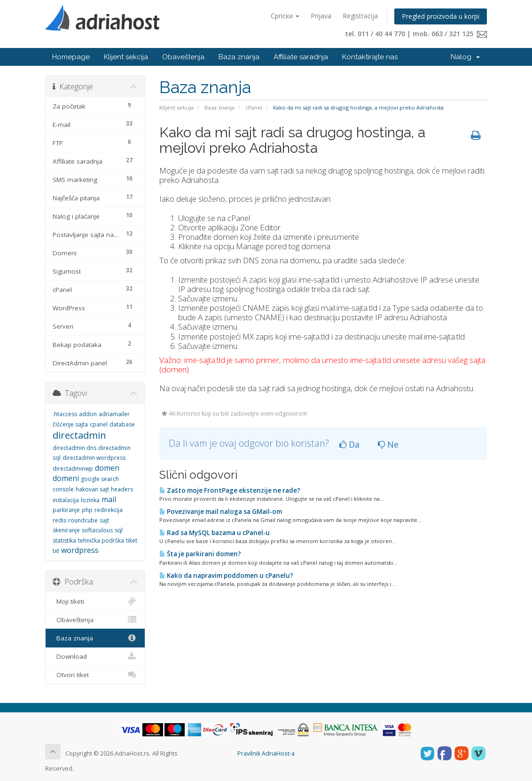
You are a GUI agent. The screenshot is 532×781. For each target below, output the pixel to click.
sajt (104, 520)
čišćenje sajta (70, 424)
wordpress (80, 550)
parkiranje (66, 510)
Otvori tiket (95, 675)
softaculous (97, 530)
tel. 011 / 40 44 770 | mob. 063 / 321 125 (416, 34)
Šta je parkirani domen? (200, 554)
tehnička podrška (101, 540)
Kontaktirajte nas (370, 57)
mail (109, 499)
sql (119, 530)
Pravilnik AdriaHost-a (266, 753)
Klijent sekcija (126, 57)
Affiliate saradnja (301, 57)
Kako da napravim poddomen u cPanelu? (226, 576)
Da (349, 444)
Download (95, 656)
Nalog (465, 57)
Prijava (321, 16)
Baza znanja (239, 57)
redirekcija (109, 510)
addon (88, 414)
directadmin (79, 435)
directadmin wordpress (94, 458)
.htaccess (65, 414)
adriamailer (114, 414)
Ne (388, 444)
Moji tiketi (95, 601)
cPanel (254, 107)
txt (56, 551)
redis (59, 520)
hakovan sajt (92, 489)
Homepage (71, 57)
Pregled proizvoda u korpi (441, 16)
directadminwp (73, 469)
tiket (132, 540)
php (87, 510)
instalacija (66, 500)
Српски (285, 16)
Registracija (360, 16)
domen (107, 468)
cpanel (99, 424)
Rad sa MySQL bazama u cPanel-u (215, 533)
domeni (66, 478)
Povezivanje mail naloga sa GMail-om (221, 512)
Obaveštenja (183, 57)
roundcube (83, 520)
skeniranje (66, 530)
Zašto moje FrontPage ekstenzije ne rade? (230, 490)
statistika (64, 540)
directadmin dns (74, 448)
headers (122, 489)
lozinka (90, 500)
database (122, 424)
